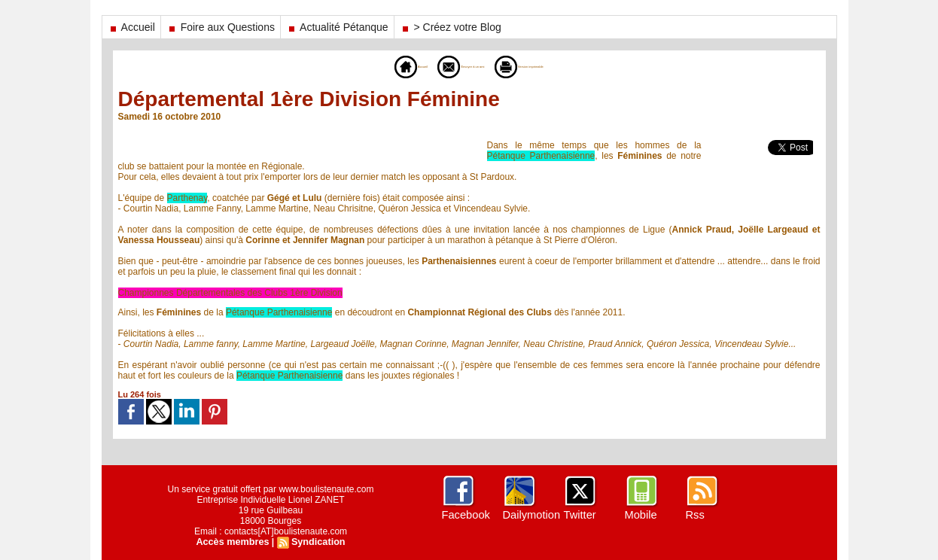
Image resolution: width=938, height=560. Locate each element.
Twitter (579, 515)
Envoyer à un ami (445, 66)
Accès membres (234, 542)
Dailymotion (530, 515)
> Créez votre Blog (451, 27)
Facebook (465, 515)
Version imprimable (554, 66)
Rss (695, 515)
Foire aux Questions (221, 27)
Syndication (316, 542)
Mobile (640, 515)
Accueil (131, 27)
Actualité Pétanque (337, 27)
